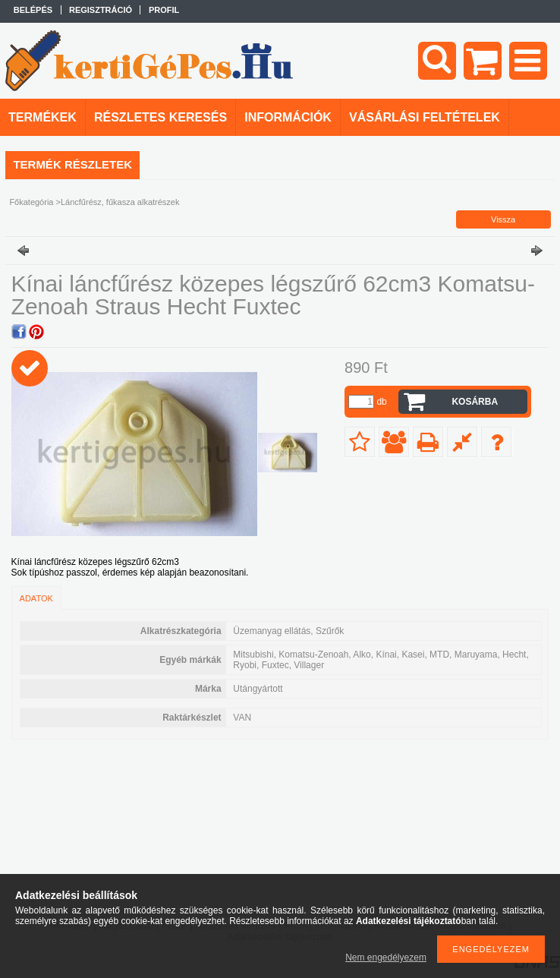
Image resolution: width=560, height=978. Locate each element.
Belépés (33, 10)
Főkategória (31, 202)
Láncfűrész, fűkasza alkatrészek (120, 202)
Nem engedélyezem (386, 957)
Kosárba (475, 402)
